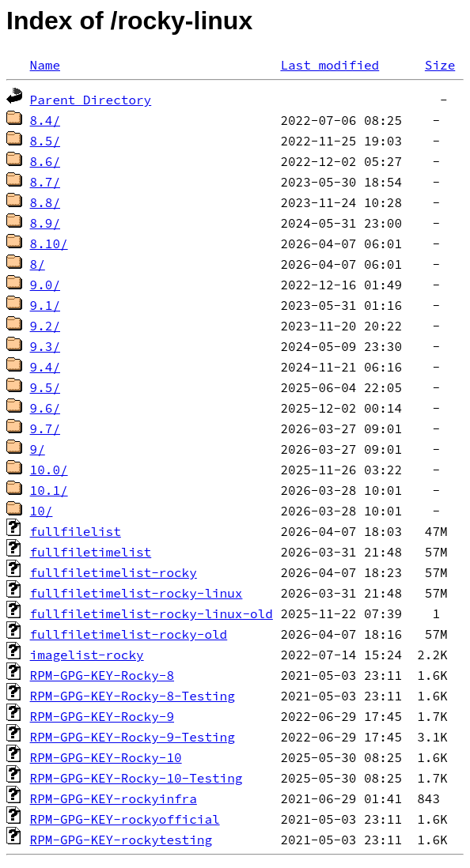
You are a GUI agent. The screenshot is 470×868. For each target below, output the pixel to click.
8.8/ (45, 202)
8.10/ (49, 243)
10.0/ (49, 470)
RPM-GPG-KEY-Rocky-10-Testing (136, 778)
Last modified (330, 65)
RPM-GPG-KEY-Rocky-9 (102, 716)
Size (440, 65)
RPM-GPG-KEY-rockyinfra (114, 798)
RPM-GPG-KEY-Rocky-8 (102, 675)
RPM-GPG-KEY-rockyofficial (125, 819)
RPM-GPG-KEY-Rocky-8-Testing (133, 696)
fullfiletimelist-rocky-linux (136, 593)
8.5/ (45, 141)
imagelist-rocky (87, 655)
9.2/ (45, 326)
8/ (38, 264)
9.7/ (45, 428)
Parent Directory (91, 100)
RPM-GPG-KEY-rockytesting (121, 840)
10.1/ (49, 490)
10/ (42, 511)
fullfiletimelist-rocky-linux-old (152, 613)
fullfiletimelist (91, 552)
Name (45, 65)
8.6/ (45, 161)
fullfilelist (76, 531)
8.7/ (45, 182)
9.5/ (45, 387)
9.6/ (45, 408)
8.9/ (45, 223)
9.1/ (45, 305)
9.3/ (45, 346)
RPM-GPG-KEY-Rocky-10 (106, 757)
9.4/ (45, 367)
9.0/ (45, 285)
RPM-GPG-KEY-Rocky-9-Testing (133, 737)
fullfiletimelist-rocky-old (129, 634)
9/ (38, 449)
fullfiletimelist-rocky (114, 572)
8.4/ (45, 120)
